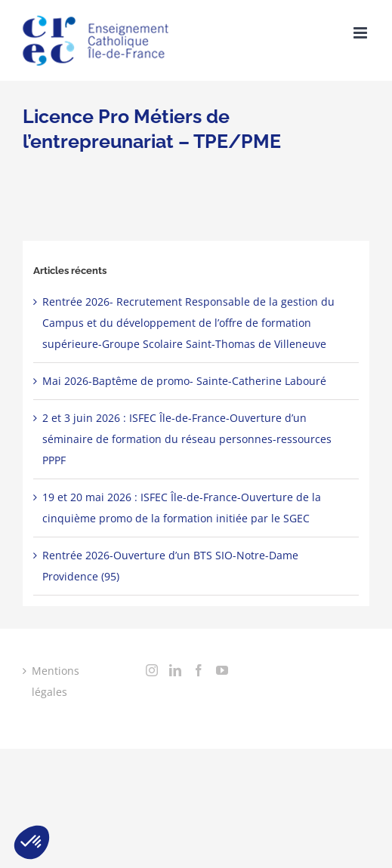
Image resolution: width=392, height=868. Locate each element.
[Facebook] (199, 670)
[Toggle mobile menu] (361, 33)
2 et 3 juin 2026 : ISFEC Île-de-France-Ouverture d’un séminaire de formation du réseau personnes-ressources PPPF (187, 439)
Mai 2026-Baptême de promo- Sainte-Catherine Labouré (184, 381)
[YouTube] (222, 670)
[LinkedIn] (175, 670)
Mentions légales (56, 681)
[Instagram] (152, 670)
